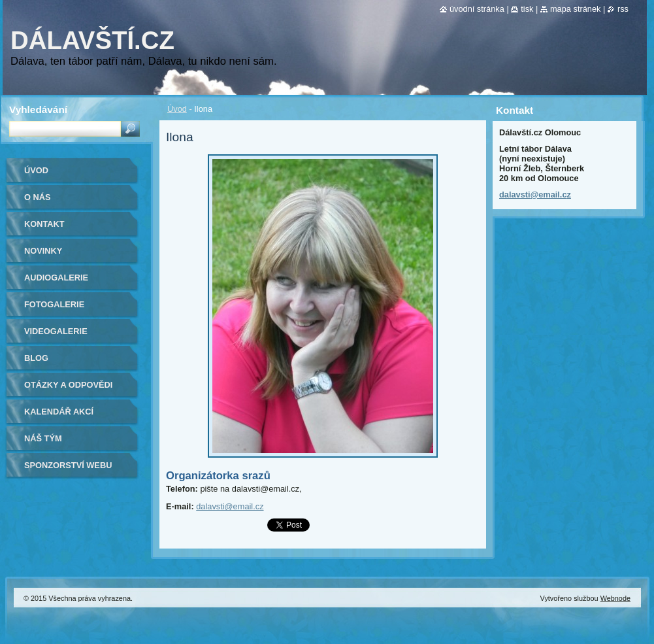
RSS (623, 9)
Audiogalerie (56, 278)
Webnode (615, 598)
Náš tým (43, 438)
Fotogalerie (54, 304)
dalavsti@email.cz (230, 506)
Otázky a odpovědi (68, 385)
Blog (36, 358)
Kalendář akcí (59, 412)
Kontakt (44, 224)
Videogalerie (56, 331)
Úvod (177, 109)
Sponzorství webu (68, 465)
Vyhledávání (38, 110)
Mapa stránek (576, 9)
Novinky (43, 251)
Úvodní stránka (477, 9)
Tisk (527, 9)
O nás (38, 197)
